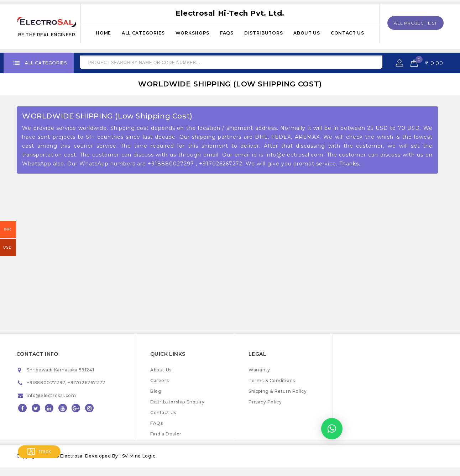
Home (103, 33)
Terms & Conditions (272, 380)
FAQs (227, 33)
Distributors (263, 33)
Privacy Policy (265, 402)
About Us (307, 33)
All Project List (415, 23)
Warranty (259, 370)
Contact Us (347, 33)
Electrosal (73, 456)
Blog (156, 391)
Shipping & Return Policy (278, 391)
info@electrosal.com (51, 395)
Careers (160, 380)
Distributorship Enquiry (177, 402)
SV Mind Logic (139, 456)
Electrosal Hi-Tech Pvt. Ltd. (230, 13)
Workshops (192, 33)
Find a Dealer (166, 434)
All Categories (143, 33)
